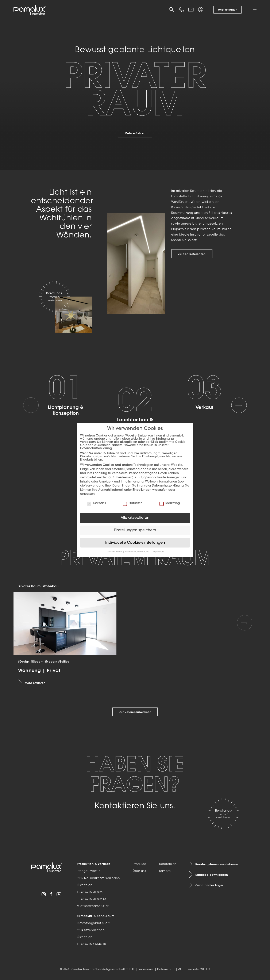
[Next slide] (239, 405)
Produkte (140, 864)
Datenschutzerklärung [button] (138, 552)
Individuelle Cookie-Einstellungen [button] (135, 543)
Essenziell (97, 503)
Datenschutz (166, 969)
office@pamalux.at (94, 906)
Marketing (170, 503)
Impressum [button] (159, 552)
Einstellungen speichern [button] (135, 530)
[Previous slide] (31, 405)
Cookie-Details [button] (114, 552)
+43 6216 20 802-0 (92, 892)
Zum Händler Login (209, 885)
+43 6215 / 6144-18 (92, 944)
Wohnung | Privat (39, 670)
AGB (181, 969)
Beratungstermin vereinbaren (217, 864)
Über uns (139, 871)
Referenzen (168, 864)
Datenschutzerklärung (168, 486)
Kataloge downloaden (212, 875)
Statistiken (133, 503)
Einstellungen (142, 490)
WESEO (205, 969)
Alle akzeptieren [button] (135, 518)
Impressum (146, 969)
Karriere (165, 871)
